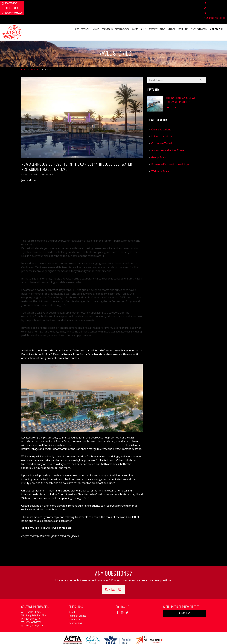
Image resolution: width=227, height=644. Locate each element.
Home (76, 15)
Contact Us (217, 15)
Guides (143, 15)
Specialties (86, 15)
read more (171, 93)
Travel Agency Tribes (131, 637)
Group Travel (159, 143)
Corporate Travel (162, 129)
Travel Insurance (168, 15)
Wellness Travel (161, 157)
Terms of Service (77, 601)
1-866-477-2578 (29, 3)
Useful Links (183, 15)
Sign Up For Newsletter (215, 3)
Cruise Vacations (161, 115)
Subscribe (185, 599)
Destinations (107, 15)
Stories (135, 15)
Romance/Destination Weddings (170, 150)
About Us (73, 598)
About (96, 15)
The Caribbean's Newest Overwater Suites (182, 85)
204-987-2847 (9, 3)
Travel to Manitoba (199, 15)
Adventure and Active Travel (168, 136)
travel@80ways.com (51, 3)
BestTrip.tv (153, 15)
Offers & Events (122, 15)
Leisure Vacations (162, 122)
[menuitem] (76, 15)
